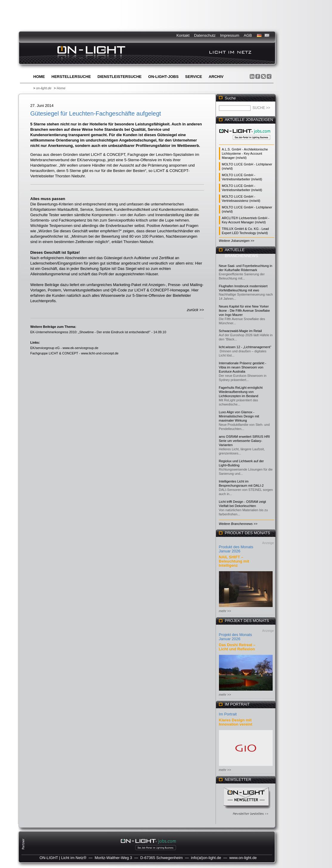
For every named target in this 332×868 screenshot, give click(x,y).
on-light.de (44, 88)
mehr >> (225, 611)
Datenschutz (205, 35)
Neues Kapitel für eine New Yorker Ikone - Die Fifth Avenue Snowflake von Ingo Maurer (244, 311)
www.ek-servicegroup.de (81, 348)
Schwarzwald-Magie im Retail (240, 331)
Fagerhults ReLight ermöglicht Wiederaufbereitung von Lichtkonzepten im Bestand (241, 392)
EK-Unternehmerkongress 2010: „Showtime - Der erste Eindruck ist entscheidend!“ (91, 332)
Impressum (230, 35)
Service (194, 77)
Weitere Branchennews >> (238, 524)
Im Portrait (228, 714)
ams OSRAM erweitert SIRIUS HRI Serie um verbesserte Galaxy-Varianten (244, 441)
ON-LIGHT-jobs (163, 77)
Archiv (216, 77)
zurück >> (195, 310)
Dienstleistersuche (120, 77)
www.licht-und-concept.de (100, 353)
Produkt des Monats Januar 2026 (236, 549)
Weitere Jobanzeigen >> (237, 241)
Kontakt (183, 35)
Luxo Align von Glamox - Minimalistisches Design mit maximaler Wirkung (239, 416)
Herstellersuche (71, 77)
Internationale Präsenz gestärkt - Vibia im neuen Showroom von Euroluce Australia (243, 367)
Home (39, 77)
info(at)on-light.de (206, 858)
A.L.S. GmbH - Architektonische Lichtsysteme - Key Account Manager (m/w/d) (245, 153)
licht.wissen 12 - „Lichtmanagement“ (245, 347)
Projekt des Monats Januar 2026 (236, 637)
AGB (248, 35)
